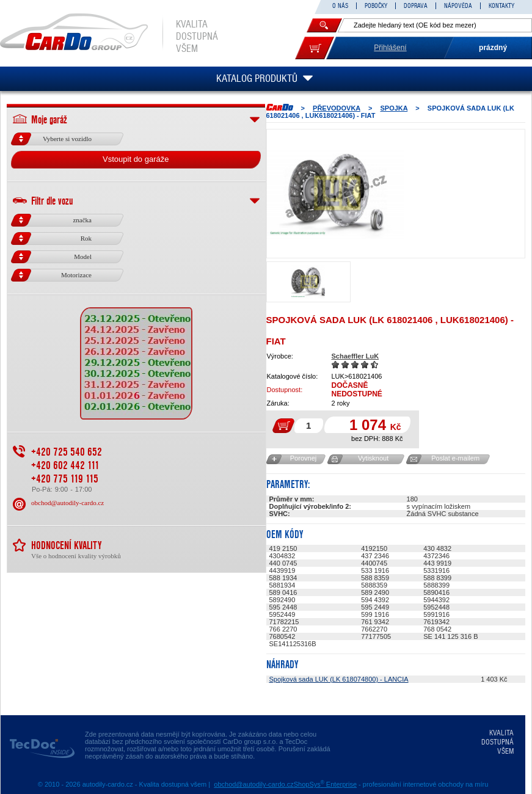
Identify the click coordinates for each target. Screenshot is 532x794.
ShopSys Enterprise (325, 784)
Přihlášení (390, 48)
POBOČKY (376, 6)
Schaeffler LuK (355, 356)
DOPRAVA (416, 6)
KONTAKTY (501, 6)
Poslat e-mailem (455, 458)
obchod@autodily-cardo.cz (67, 503)
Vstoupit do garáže (136, 159)
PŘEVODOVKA (337, 108)
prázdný (493, 48)
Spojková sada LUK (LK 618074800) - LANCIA (339, 679)
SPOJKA (394, 108)
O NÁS (340, 6)
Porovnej (303, 458)
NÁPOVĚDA (458, 6)
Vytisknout (373, 458)
